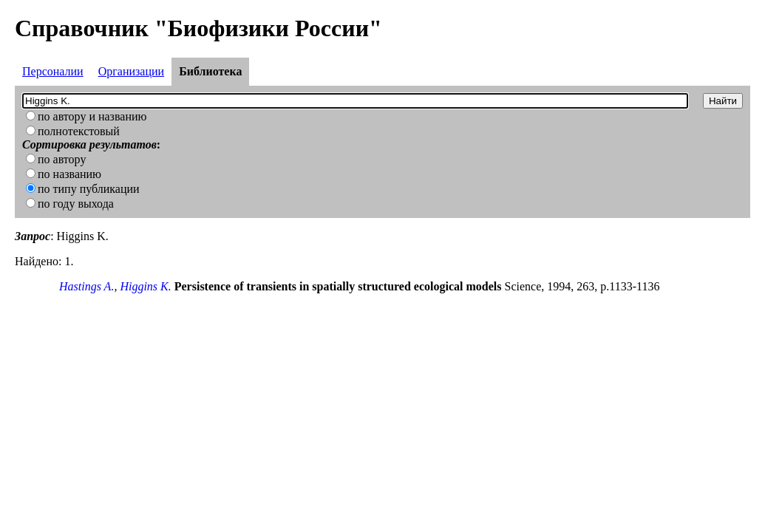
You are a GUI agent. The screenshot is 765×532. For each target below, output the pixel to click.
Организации (131, 71)
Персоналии (53, 71)
